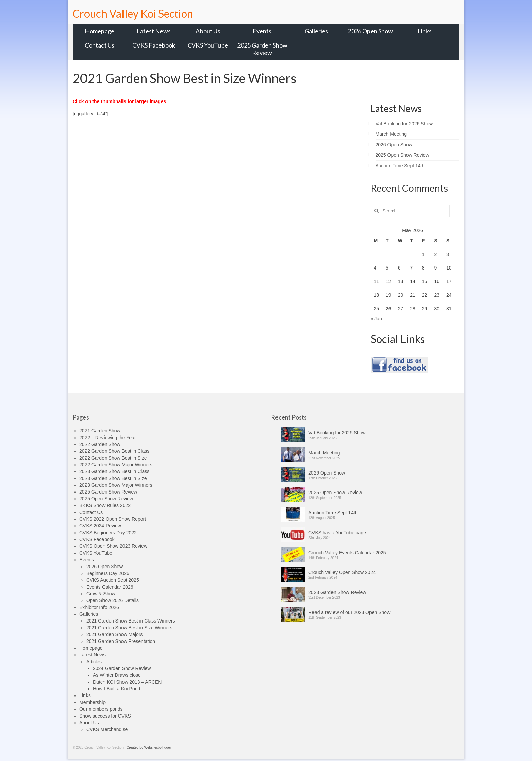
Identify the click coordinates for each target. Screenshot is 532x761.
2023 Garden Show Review (337, 592)
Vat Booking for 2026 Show (404, 124)
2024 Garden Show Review (122, 668)
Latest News (92, 655)
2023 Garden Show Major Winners (116, 485)
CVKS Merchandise (107, 729)
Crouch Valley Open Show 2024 (342, 572)
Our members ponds (101, 709)
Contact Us (91, 512)
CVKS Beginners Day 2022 (108, 533)
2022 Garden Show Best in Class (114, 451)
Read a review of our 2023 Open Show (349, 612)
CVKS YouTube (96, 553)
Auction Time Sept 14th (400, 166)
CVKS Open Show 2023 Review (113, 546)
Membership (92, 702)
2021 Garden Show (100, 431)
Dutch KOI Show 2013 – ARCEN (127, 682)
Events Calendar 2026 (110, 587)
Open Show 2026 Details (112, 600)
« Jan (376, 319)
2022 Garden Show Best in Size (113, 458)
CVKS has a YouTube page (337, 533)
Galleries (89, 614)
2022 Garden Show (100, 444)
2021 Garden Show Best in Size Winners (129, 628)
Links (85, 695)
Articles (94, 662)
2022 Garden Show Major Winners (116, 465)
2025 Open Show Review (402, 155)
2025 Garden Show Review (108, 492)
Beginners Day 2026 (108, 573)
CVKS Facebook (97, 539)
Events (87, 560)
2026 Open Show (394, 145)
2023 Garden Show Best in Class (114, 471)
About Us (89, 723)
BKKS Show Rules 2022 (105, 505)
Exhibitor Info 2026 (99, 607)
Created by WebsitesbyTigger (149, 748)
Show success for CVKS (105, 716)
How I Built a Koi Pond (117, 689)
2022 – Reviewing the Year (108, 438)
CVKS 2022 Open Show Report (113, 519)
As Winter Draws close (117, 675)
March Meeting (391, 134)
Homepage (91, 648)
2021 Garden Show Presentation (121, 641)
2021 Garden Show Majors (115, 634)
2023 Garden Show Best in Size (113, 478)
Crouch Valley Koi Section (133, 13)
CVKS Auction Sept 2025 (113, 580)
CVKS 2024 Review (100, 526)
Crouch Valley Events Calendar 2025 (347, 553)
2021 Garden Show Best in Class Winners (130, 621)
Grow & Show (101, 594)
